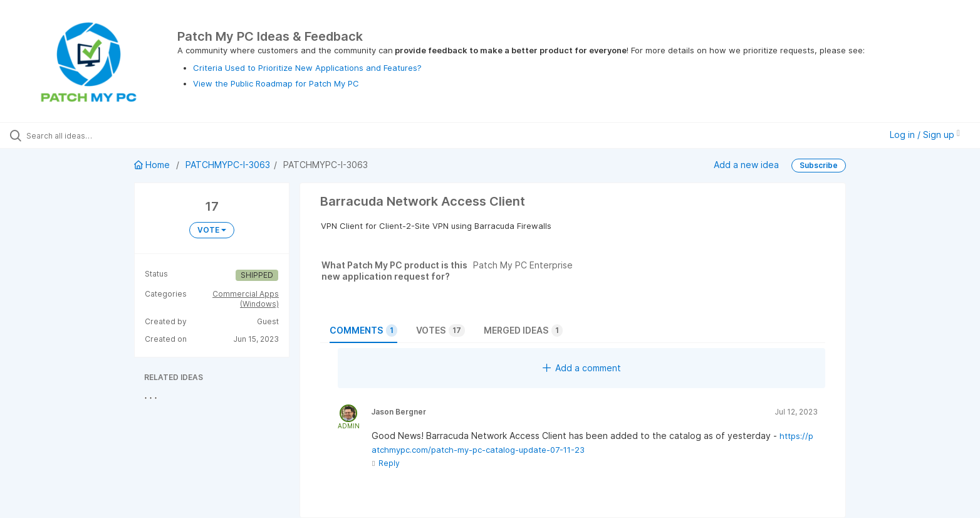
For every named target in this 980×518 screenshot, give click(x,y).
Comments (363, 330)
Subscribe (819, 165)
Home (153, 165)
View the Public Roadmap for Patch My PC (276, 83)
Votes (440, 330)
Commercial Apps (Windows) (246, 299)
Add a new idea (746, 164)
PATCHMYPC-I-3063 (228, 165)
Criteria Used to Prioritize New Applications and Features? (307, 68)
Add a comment (582, 368)
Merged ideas (523, 330)
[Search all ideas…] (114, 135)
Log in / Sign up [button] (925, 135)
